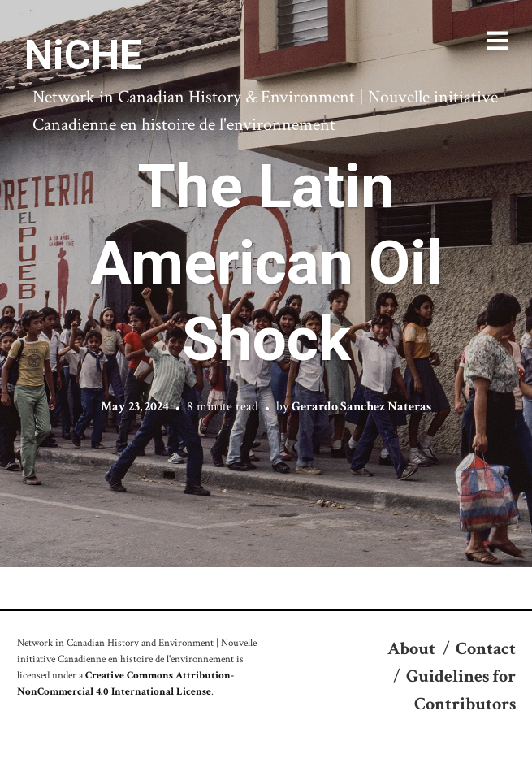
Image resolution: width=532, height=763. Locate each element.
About (411, 649)
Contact (486, 649)
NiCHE (83, 55)
